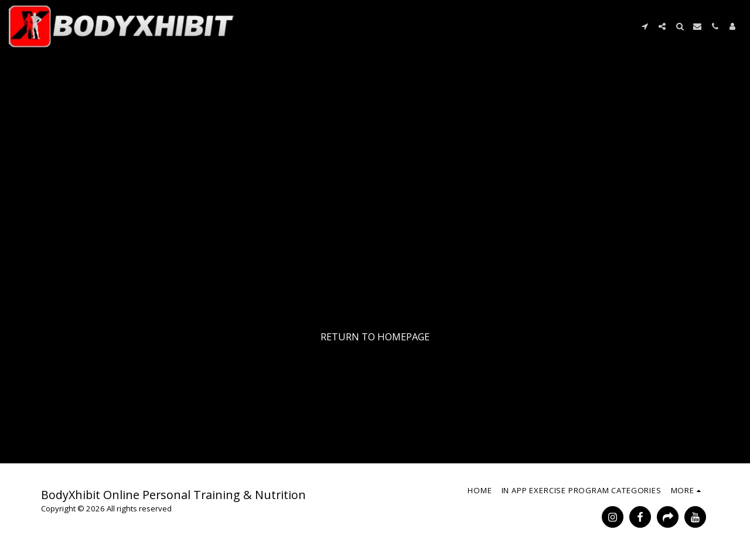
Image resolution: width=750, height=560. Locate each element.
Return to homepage (375, 337)
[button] (645, 26)
